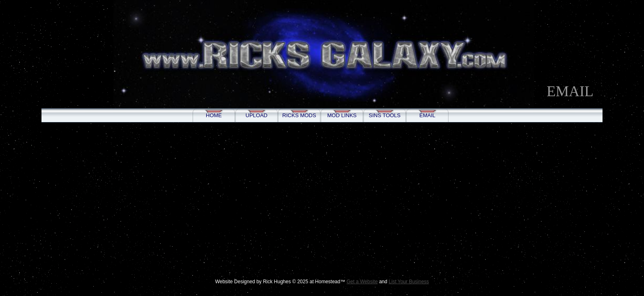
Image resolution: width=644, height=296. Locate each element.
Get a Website (362, 282)
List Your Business (409, 282)
